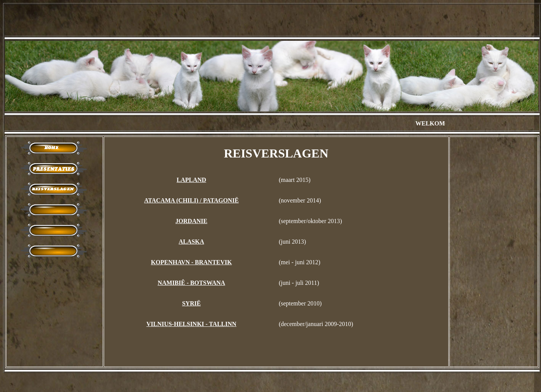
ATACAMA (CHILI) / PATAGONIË (192, 200)
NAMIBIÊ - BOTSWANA (191, 283)
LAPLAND (191, 180)
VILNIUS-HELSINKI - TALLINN (192, 324)
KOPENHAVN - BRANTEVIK (192, 262)
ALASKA (191, 242)
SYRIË (191, 303)
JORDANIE (192, 221)
